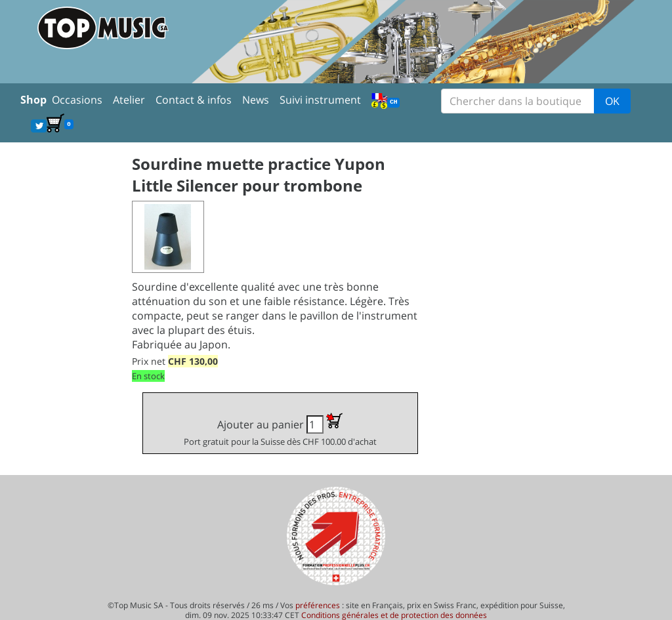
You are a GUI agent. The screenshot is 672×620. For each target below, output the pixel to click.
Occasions (77, 100)
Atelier (129, 100)
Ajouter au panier (280, 430)
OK (612, 101)
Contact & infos (194, 100)
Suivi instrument (320, 100)
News (256, 100)
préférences (318, 605)
